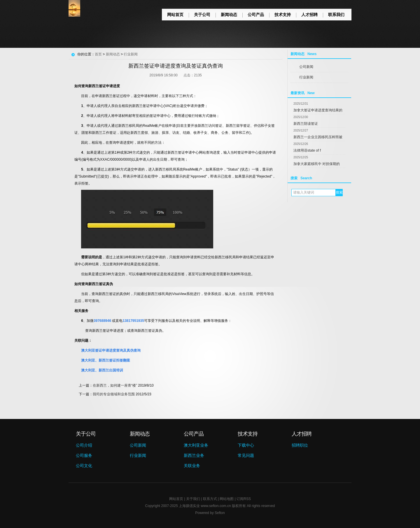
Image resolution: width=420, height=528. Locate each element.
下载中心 (246, 445)
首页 (98, 54)
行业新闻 (306, 77)
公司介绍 (84, 445)
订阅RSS (244, 499)
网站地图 (227, 499)
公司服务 (84, 455)
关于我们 (193, 499)
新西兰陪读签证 (306, 124)
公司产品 (256, 15)
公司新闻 (306, 67)
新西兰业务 (194, 455)
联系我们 (336, 15)
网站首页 (175, 15)
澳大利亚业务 (196, 445)
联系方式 (210, 499)
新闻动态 (229, 15)
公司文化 (84, 466)
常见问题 (246, 455)
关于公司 (202, 15)
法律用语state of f (307, 150)
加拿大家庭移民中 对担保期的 (317, 164)
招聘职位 (300, 445)
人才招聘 (309, 15)
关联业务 (192, 466)
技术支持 (283, 15)
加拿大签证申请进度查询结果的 (318, 110)
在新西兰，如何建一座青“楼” (115, 385)
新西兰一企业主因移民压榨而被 (318, 137)
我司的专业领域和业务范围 (114, 394)
